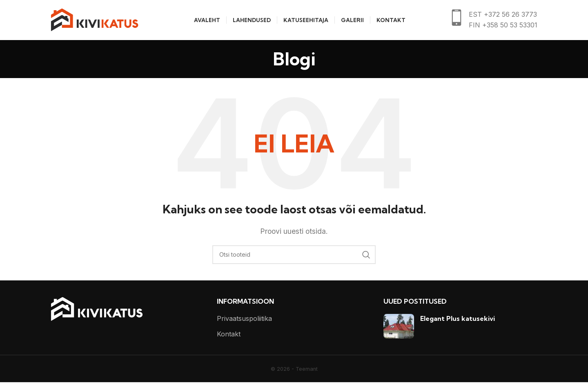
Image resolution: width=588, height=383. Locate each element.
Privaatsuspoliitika (244, 319)
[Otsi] (294, 255)
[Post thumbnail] (399, 327)
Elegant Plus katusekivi (458, 319)
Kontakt (229, 335)
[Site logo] (95, 20)
